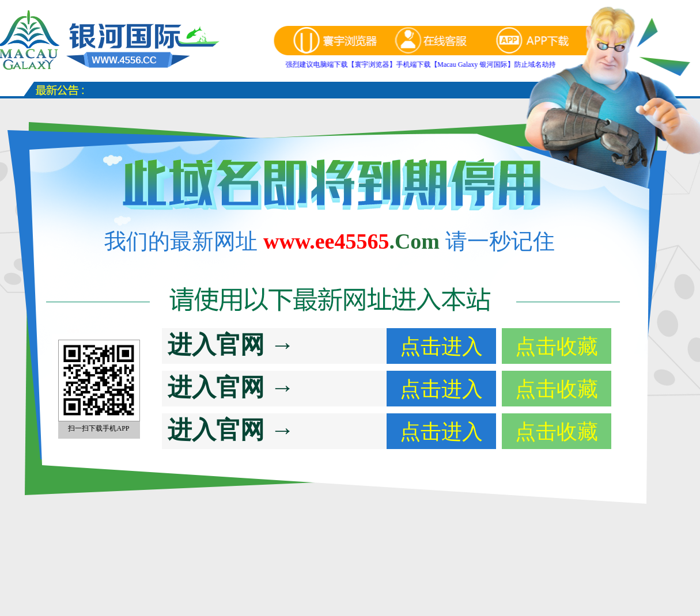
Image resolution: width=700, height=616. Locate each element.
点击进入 (441, 347)
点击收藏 (557, 347)
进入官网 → (231, 345)
